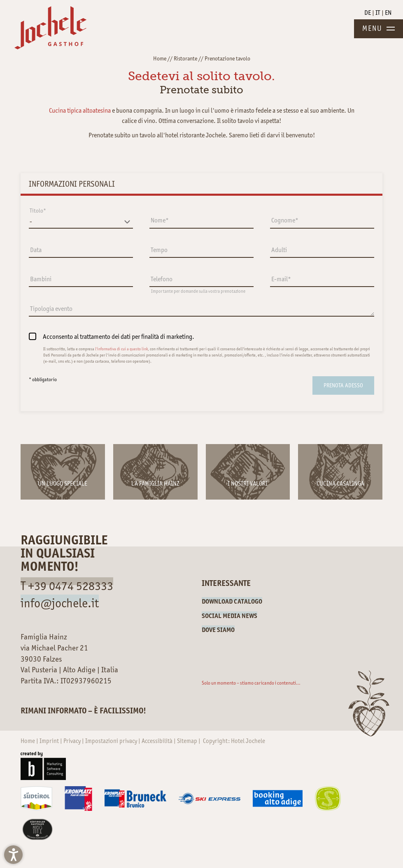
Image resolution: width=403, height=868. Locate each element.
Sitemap (188, 741)
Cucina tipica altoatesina (80, 110)
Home (160, 59)
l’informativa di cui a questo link (121, 349)
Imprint (50, 741)
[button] (13, 855)
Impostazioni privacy (112, 741)
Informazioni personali (72, 184)
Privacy (73, 741)
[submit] (343, 385)
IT (379, 13)
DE (368, 13)
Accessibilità (158, 741)
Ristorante (185, 59)
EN (388, 13)
